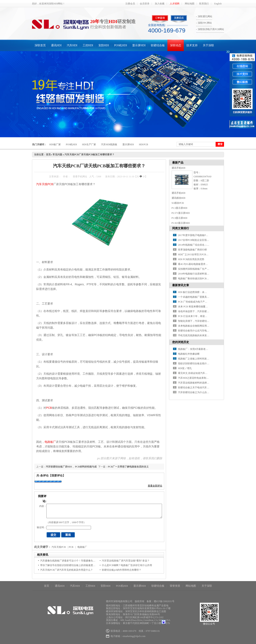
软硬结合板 (158, 45)
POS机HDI (121, 45)
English (218, 4)
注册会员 (130, 4)
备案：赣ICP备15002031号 (160, 601)
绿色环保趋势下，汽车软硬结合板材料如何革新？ (204, 311)
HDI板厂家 (55, 144)
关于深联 (208, 45)
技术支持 (192, 45)
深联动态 (176, 45)
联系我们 (204, 4)
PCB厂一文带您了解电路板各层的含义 (128, 467)
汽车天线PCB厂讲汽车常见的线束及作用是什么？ (66, 570)
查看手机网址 (80, 177)
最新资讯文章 (181, 285)
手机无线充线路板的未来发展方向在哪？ (200, 335)
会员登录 (145, 4)
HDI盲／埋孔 (185, 368)
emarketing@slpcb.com (134, 636)
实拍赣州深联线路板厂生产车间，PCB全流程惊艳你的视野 (209, 269)
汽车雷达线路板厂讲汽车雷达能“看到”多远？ (126, 561)
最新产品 (178, 163)
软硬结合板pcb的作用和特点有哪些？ (121, 570)
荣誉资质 (175, 586)
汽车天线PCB (45, 184)
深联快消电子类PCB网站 (211, 29)
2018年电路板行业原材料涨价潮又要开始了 (201, 274)
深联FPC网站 (205, 23)
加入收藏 (160, 4)
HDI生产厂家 (89, 144)
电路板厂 (50, 442)
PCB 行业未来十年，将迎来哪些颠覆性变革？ (202, 316)
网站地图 (190, 4)
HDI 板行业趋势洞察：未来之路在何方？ (200, 292)
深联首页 (40, 45)
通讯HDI (56, 45)
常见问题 (57, 154)
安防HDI (104, 45)
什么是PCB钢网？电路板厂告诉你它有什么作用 (127, 565)
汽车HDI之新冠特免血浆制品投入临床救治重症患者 (205, 378)
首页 (48, 154)
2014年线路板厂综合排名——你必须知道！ (201, 245)
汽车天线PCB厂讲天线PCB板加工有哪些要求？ (89, 154)
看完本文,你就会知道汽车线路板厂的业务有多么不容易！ (208, 373)
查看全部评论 (155, 486)
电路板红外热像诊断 (189, 354)
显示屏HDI (139, 45)
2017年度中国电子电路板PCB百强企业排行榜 (202, 235)
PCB (49, 408)
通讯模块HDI (178, 198)
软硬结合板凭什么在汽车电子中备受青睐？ (201, 331)
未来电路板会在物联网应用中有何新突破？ (201, 326)
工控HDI (88, 45)
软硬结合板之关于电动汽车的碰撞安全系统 (201, 388)
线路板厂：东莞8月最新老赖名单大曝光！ (200, 349)
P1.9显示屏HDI (179, 218)
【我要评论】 (57, 476)
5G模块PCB (178, 203)
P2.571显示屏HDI (181, 213)
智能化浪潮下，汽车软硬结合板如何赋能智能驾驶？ (206, 321)
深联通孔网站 (205, 16)
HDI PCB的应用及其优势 (191, 259)
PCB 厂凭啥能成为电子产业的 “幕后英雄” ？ (201, 302)
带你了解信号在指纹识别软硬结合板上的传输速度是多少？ (71, 565)
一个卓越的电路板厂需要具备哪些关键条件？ (202, 297)
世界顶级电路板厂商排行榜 (192, 250)
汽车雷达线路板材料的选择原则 (195, 383)
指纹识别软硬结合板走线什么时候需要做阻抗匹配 (204, 363)
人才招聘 (175, 4)
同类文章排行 (181, 228)
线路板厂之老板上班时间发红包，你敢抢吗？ (202, 359)
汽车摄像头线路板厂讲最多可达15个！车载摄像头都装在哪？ (73, 561)
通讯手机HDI (178, 168)
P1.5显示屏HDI (179, 208)
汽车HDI (72, 45)
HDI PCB (144, 144)
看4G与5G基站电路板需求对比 (194, 264)
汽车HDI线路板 (109, 144)
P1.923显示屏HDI (181, 223)
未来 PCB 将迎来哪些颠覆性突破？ (196, 307)
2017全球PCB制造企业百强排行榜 (196, 240)
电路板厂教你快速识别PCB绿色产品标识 (199, 279)
